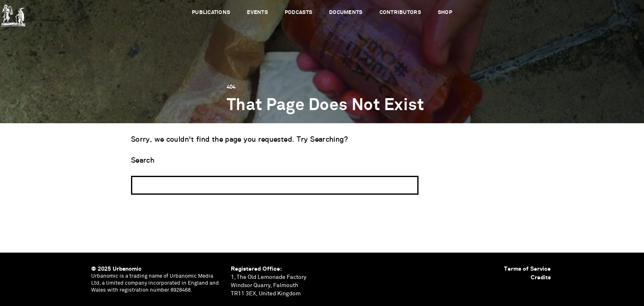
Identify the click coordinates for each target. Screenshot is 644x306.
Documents (346, 13)
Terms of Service (527, 269)
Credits (541, 277)
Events (257, 13)
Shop (445, 13)
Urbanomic (13, 13)
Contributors (400, 13)
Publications (211, 13)
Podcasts (298, 13)
